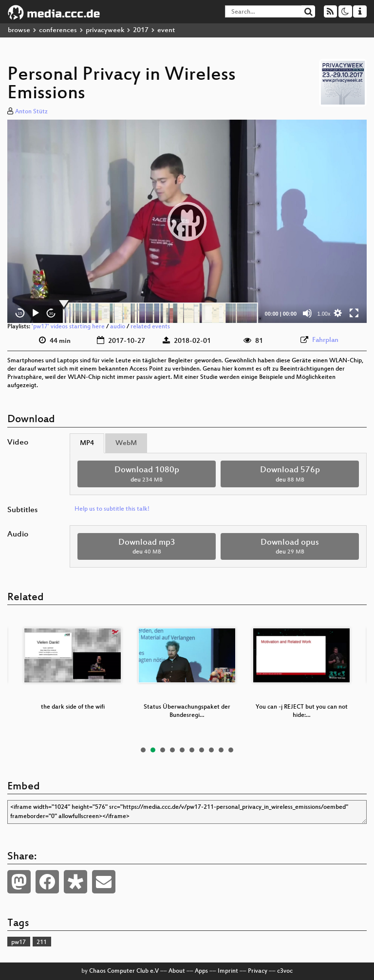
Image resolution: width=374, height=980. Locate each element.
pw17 (19, 943)
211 (42, 943)
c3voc (285, 971)
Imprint (228, 971)
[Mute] (307, 313)
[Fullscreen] (354, 313)
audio (118, 327)
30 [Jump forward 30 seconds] (51, 313)
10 (231, 750)
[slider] (160, 313)
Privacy (258, 971)
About (177, 971)
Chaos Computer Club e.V (124, 971)
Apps (201, 971)
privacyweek (105, 30)
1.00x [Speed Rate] (324, 314)
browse (19, 30)
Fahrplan (325, 340)
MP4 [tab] (87, 443)
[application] (187, 222)
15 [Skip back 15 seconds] (20, 313)
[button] (187, 221)
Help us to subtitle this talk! (112, 509)
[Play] (36, 313)
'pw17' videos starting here (68, 327)
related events (150, 327)
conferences (58, 30)
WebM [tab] (126, 443)
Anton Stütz (31, 112)
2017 (141, 30)
